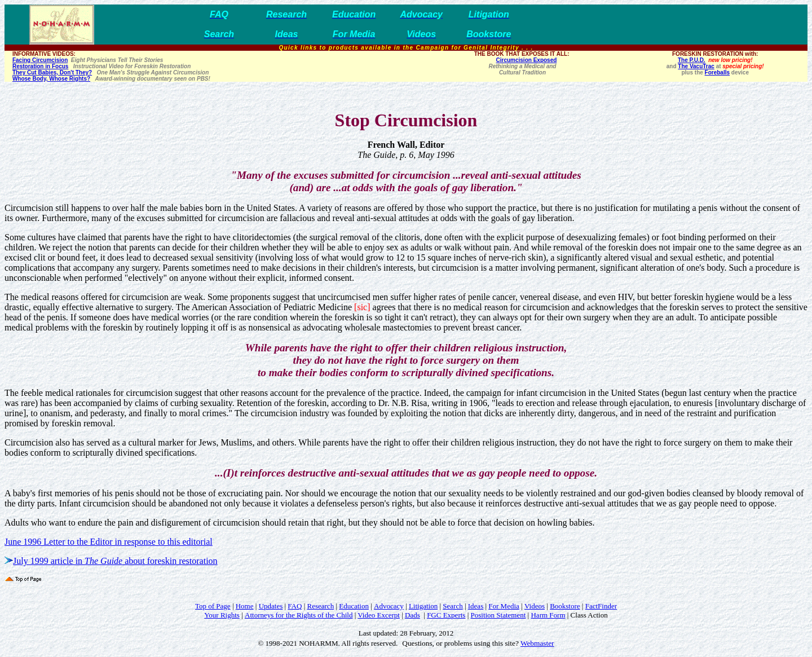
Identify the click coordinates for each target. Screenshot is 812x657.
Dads (412, 615)
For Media (504, 606)
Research (321, 606)
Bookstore (565, 606)
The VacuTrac (696, 66)
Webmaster (537, 643)
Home (245, 606)
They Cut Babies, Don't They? (52, 72)
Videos (535, 606)
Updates (271, 606)
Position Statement (498, 615)
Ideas (476, 606)
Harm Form (548, 615)
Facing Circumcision (40, 60)
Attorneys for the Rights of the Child (299, 615)
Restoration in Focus (40, 66)
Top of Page (213, 606)
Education (354, 606)
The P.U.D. (692, 60)
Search (453, 606)
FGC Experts (446, 615)
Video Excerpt (379, 615)
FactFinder (601, 606)
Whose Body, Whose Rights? (51, 79)
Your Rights (222, 615)
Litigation (423, 606)
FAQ (295, 606)
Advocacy (389, 606)
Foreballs (717, 72)
